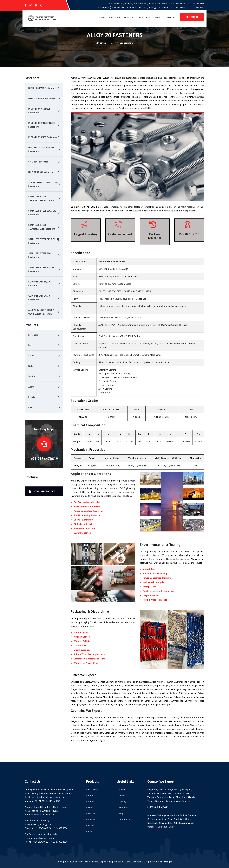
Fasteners (33, 335)
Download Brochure (42, 491)
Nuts (31, 366)
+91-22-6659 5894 (196, 4)
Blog (157, 17)
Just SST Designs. (164, 862)
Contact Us (171, 17)
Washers (32, 376)
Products (143, 17)
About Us (114, 17)
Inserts (32, 397)
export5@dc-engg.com (150, 7)
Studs (31, 356)
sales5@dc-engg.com (151, 4)
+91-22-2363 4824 (196, 7)
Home (102, 17)
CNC (30, 407)
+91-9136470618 (177, 7)
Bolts (31, 345)
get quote (192, 17)
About (122, 796)
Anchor (32, 387)
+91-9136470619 (177, 4)
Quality (129, 17)
